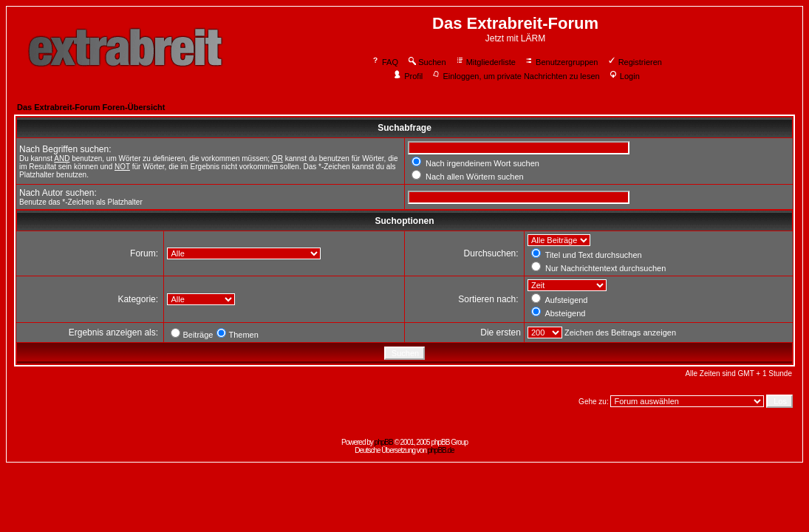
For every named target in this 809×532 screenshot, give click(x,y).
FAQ (385, 62)
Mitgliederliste (485, 62)
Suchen (426, 62)
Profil (408, 76)
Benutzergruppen (561, 62)
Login (624, 76)
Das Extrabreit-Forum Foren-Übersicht (91, 107)
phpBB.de (441, 450)
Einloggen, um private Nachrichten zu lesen (515, 76)
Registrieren (635, 62)
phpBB (384, 442)
